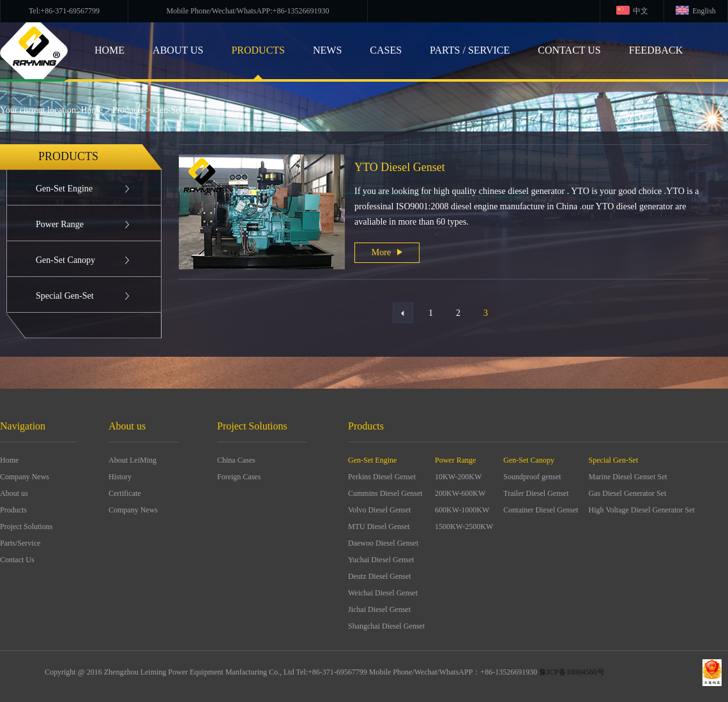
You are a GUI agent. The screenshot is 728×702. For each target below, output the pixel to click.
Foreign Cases (239, 477)
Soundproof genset (532, 477)
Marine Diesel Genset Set (628, 477)
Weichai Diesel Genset (383, 593)
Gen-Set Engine (182, 110)
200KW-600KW (460, 493)
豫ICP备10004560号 (572, 672)
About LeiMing (133, 460)
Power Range (60, 224)
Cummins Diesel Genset (385, 493)
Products (128, 110)
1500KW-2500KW (464, 526)
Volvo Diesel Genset (379, 510)
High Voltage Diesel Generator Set (642, 510)
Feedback (656, 50)
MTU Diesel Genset (379, 526)
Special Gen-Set (65, 296)
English (704, 11)
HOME (110, 50)
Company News (25, 477)
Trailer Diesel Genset (536, 493)
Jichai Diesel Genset (379, 609)
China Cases (236, 460)
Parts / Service (470, 50)
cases (386, 50)
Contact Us (17, 560)
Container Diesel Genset (541, 510)
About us (14, 493)
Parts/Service (20, 543)
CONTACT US (569, 50)
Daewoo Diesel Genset (383, 543)
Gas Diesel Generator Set (628, 493)
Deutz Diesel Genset (380, 576)
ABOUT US (178, 50)
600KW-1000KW (462, 510)
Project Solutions (26, 526)
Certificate (125, 493)
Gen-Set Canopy (65, 260)
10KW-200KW (458, 477)
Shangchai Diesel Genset (386, 626)
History (120, 477)
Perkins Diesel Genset (382, 477)
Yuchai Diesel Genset (381, 560)
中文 (641, 11)
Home (92, 110)
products (258, 50)
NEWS (327, 50)
